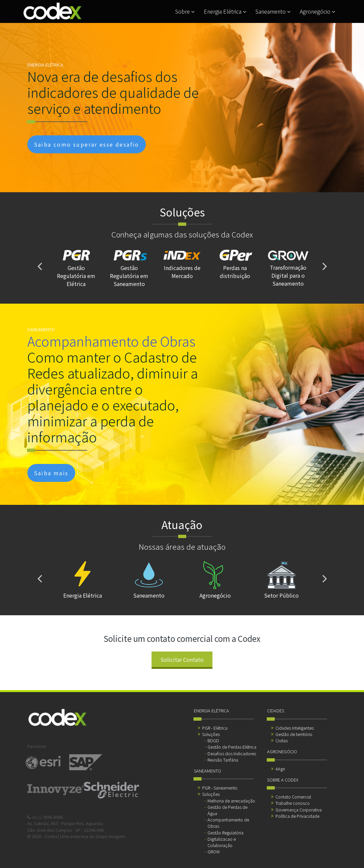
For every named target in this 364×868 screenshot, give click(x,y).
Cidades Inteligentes (295, 728)
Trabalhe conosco (293, 803)
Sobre (185, 11)
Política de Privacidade (297, 816)
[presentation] (40, 266)
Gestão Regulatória (225, 833)
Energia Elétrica (225, 11)
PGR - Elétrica (215, 728)
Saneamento (273, 11)
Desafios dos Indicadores (232, 753)
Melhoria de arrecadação (231, 801)
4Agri (280, 769)
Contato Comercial (293, 797)
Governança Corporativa (299, 810)
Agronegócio (317, 11)
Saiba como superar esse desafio (87, 144)
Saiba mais (51, 473)
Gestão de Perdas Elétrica (232, 747)
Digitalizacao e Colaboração (222, 842)
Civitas (282, 740)
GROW (214, 852)
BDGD (213, 740)
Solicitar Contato (182, 659)
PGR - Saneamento (220, 788)
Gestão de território (294, 734)
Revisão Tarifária (223, 760)
